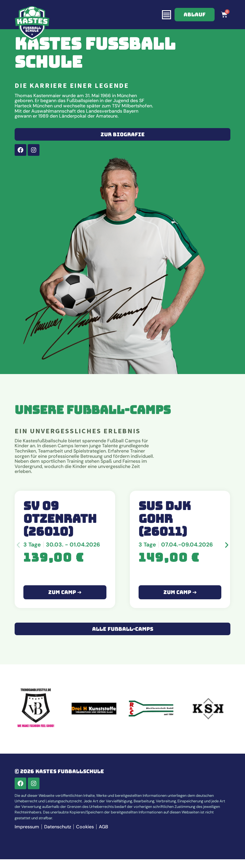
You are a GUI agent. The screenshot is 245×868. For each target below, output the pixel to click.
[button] (18, 554)
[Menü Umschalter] (167, 15)
